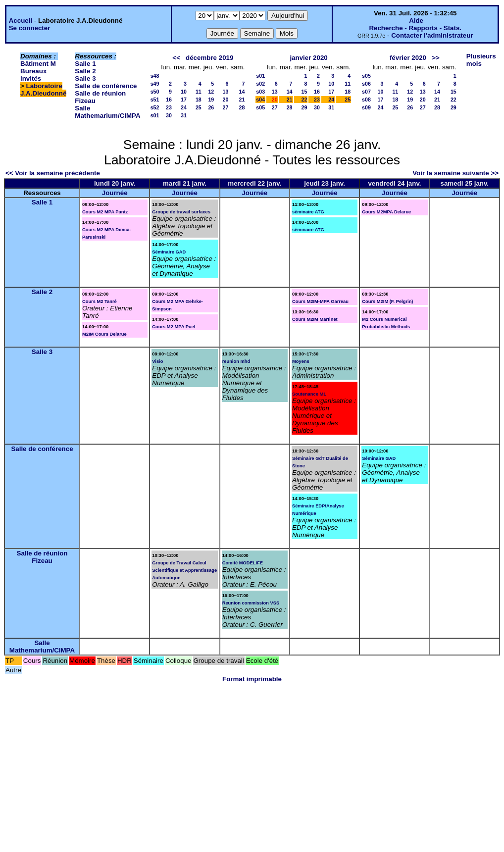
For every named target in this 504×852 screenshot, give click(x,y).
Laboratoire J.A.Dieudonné (43, 90)
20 (226, 100)
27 (226, 107)
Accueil (21, 21)
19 (211, 100)
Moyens (301, 361)
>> (436, 58)
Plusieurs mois (481, 60)
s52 (155, 107)
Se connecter (30, 28)
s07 (366, 92)
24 (184, 107)
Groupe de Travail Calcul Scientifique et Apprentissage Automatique (184, 570)
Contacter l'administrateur (432, 35)
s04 (260, 100)
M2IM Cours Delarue (104, 334)
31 (184, 115)
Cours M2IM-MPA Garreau (320, 301)
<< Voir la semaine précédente (53, 173)
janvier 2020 (308, 58)
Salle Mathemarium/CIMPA (107, 112)
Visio (157, 361)
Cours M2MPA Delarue (386, 212)
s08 (366, 100)
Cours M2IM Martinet (315, 319)
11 (199, 92)
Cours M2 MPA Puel (174, 327)
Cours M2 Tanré (100, 301)
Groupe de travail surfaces (181, 212)
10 (184, 92)
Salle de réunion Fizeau (42, 557)
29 (304, 107)
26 (211, 107)
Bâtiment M (38, 64)
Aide (416, 21)
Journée (115, 193)
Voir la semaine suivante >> (455, 173)
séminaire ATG (308, 212)
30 (169, 115)
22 (304, 100)
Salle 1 (85, 64)
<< (176, 58)
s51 (155, 100)
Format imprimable (252, 679)
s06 (366, 84)
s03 (260, 92)
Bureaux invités (33, 75)
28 (242, 107)
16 (169, 100)
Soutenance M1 (309, 394)
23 (169, 107)
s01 (155, 115)
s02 (260, 84)
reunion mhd (236, 361)
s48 (155, 76)
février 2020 (408, 58)
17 (184, 100)
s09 (366, 107)
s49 (155, 84)
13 (226, 92)
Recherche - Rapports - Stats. (415, 28)
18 (199, 100)
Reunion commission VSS (251, 603)
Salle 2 (85, 71)
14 (242, 92)
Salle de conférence (106, 86)
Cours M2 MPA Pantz (105, 212)
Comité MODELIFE (243, 563)
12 (211, 92)
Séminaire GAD (169, 252)
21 (242, 100)
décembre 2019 (209, 58)
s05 (260, 107)
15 (304, 92)
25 (199, 107)
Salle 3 (85, 78)
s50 (155, 92)
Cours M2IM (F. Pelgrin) (387, 301)
